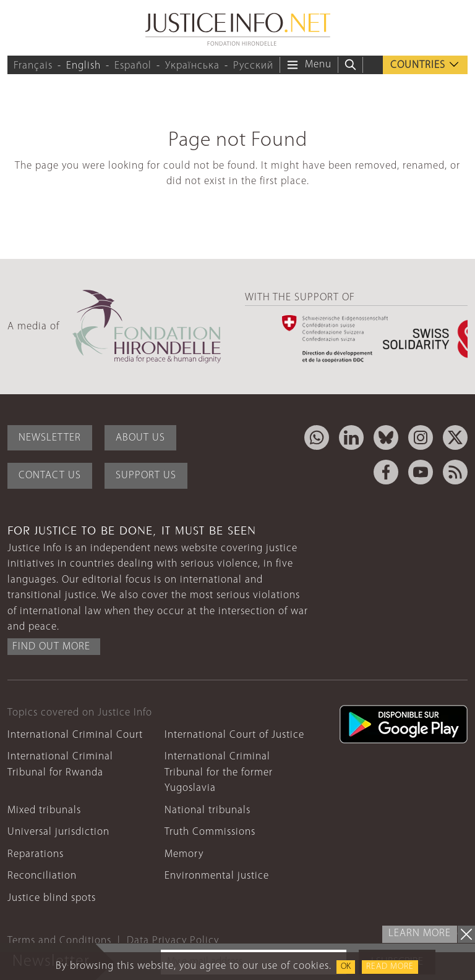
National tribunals (208, 810)
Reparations (36, 854)
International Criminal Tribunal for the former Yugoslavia (219, 772)
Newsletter (50, 438)
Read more (390, 967)
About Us (140, 438)
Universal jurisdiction (58, 832)
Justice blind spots (52, 898)
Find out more (51, 647)
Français (33, 66)
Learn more (420, 933)
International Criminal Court (75, 735)
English (83, 66)
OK (346, 967)
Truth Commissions (210, 832)
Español (133, 66)
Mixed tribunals (44, 810)
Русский (253, 66)
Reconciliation (42, 876)
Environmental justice (217, 876)
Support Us (146, 475)
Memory (184, 854)
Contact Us (50, 475)
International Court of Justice (234, 735)
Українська (192, 66)
